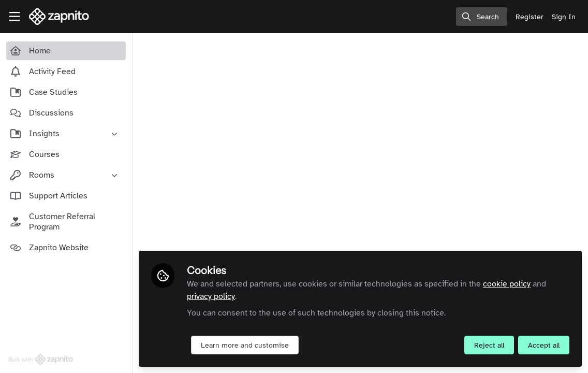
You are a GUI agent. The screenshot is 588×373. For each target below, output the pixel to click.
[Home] (59, 17)
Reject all (489, 345)
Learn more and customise (245, 345)
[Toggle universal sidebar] (14, 17)
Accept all (544, 345)
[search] (482, 17)
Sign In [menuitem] (564, 17)
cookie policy (507, 284)
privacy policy (211, 296)
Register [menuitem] (530, 17)
